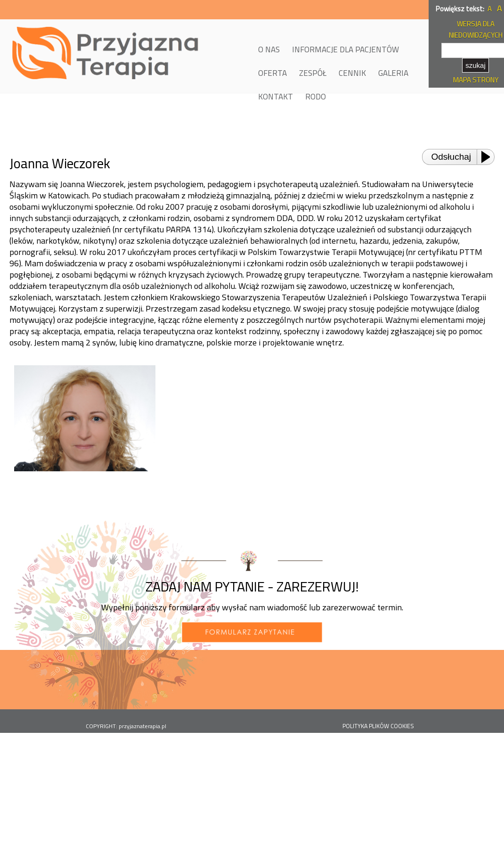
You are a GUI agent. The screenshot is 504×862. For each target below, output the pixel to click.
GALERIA (393, 73)
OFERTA (272, 73)
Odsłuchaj (451, 157)
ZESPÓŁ (313, 73)
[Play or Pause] (488, 157)
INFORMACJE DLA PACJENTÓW (345, 49)
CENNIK (352, 73)
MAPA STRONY (476, 80)
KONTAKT (276, 97)
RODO (316, 97)
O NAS (269, 49)
